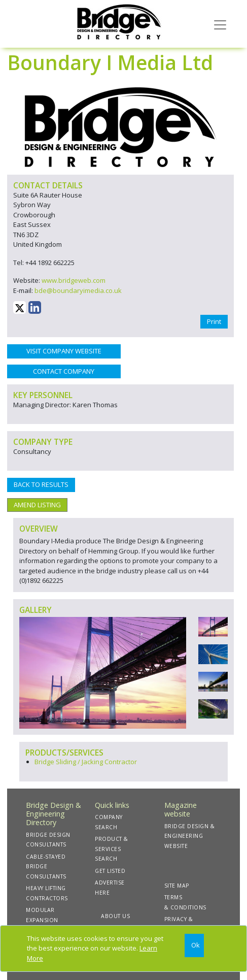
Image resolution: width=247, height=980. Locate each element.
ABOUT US (115, 916)
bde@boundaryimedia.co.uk (78, 290)
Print (214, 321)
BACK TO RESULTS (41, 484)
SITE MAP (177, 886)
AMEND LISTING (37, 505)
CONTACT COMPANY (64, 371)
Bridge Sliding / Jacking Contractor (86, 762)
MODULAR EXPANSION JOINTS (42, 920)
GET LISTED (110, 871)
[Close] (194, 946)
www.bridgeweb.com (74, 280)
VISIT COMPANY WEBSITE (64, 351)
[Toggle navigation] (220, 24)
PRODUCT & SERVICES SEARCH (112, 849)
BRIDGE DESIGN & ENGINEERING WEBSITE (190, 836)
